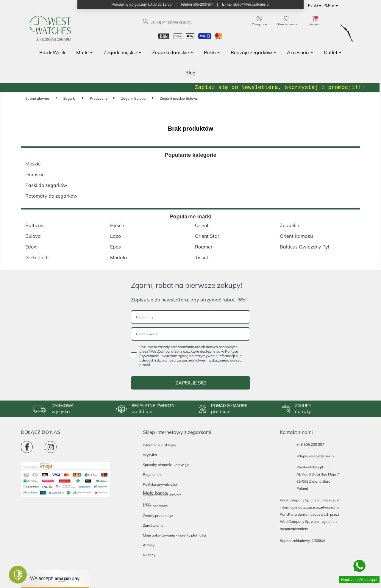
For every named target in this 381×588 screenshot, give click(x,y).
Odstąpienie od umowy (162, 494)
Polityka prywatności (160, 484)
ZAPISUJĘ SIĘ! (191, 383)
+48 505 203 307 (310, 444)
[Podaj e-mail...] (190, 334)
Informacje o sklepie (159, 445)
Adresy (149, 545)
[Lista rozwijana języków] (316, 6)
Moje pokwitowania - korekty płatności (174, 535)
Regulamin (152, 474)
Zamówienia (153, 525)
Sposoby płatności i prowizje (166, 465)
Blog (147, 504)
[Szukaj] (190, 22)
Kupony (149, 555)
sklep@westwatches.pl (316, 456)
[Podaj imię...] (190, 317)
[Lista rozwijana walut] (332, 6)
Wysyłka (150, 455)
